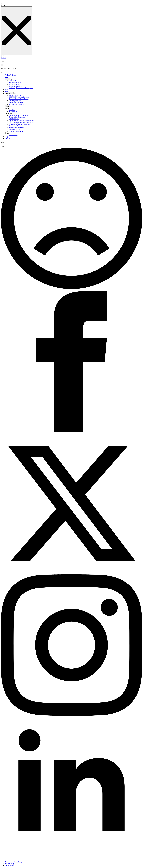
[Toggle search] (2, 4)
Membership (9, 93)
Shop (6, 137)
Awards (7, 91)
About (7, 106)
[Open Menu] (2, 72)
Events (8, 79)
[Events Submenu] (12, 79)
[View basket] (3, 58)
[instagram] (71, 715)
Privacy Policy (9, 864)
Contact (7, 138)
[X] (71, 573)
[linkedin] (71, 857)
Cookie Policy (9, 865)
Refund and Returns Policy (13, 862)
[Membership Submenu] (15, 94)
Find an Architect (10, 75)
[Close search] (16, 31)
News (7, 77)
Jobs (6, 90)
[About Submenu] (11, 107)
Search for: (4, 6)
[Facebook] (71, 432)
